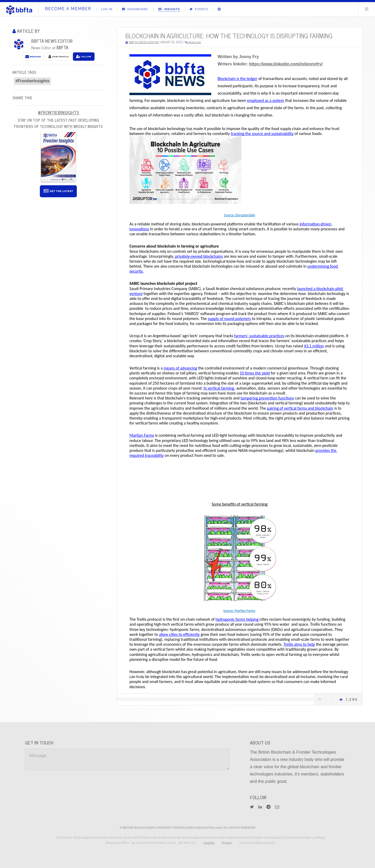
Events (199, 9)
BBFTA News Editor (52, 41)
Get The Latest (58, 191)
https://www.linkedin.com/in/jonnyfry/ (286, 64)
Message (33, 57)
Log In (107, 9)
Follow (84, 57)
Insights (169, 9)
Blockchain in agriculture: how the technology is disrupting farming (229, 36)
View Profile (59, 57)
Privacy (227, 843)
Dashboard (135, 9)
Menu (367, 9)
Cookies (209, 843)
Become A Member (68, 9)
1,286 (352, 699)
